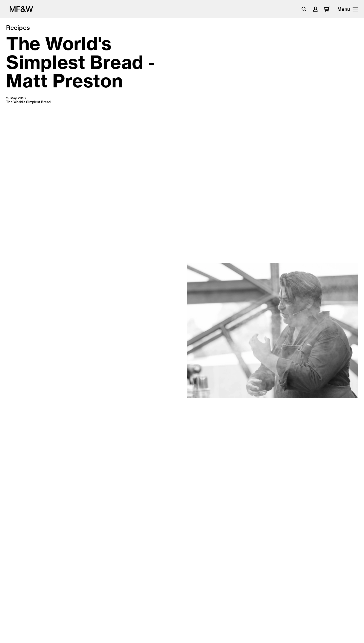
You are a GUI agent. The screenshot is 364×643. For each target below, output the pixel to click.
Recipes (18, 28)
